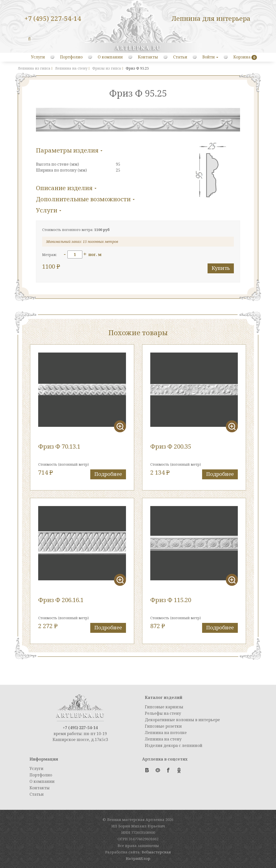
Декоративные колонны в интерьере (182, 720)
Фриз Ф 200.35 (171, 446)
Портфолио (71, 57)
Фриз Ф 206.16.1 (61, 600)
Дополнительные (85, 199)
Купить (221, 268)
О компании (110, 57)
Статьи (180, 57)
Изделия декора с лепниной (174, 745)
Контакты (148, 57)
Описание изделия (66, 188)
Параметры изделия (69, 150)
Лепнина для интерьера (211, 18)
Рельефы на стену (163, 713)
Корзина (242, 57)
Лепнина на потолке (166, 733)
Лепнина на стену (163, 739)
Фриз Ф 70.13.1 (59, 446)
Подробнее (108, 474)
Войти (210, 57)
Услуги (38, 57)
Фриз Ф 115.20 (171, 600)
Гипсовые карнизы (164, 707)
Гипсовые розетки (163, 726)
